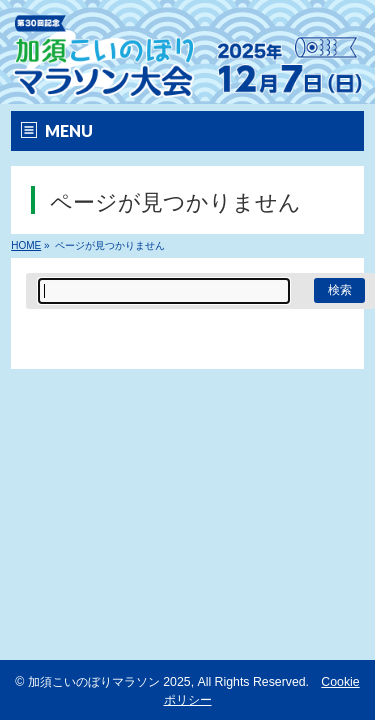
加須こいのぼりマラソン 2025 (109, 682)
